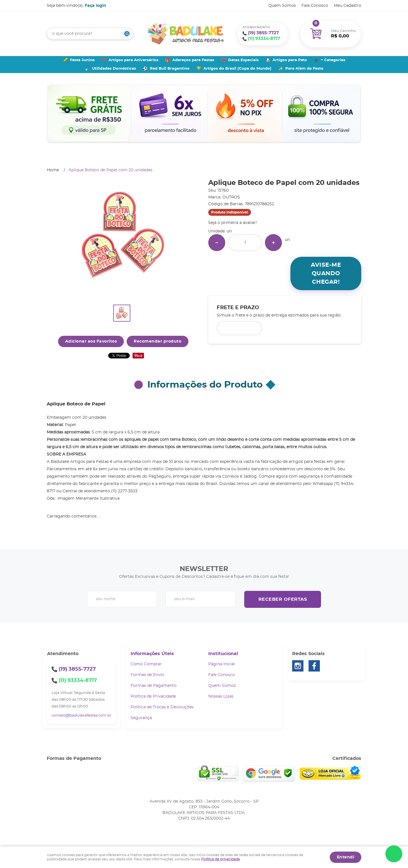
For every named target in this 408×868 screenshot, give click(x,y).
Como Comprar (146, 664)
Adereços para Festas (193, 60)
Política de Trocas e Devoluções (162, 707)
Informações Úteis (152, 654)
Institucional (223, 654)
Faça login (95, 6)
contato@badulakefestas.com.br (81, 716)
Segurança (141, 718)
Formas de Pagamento (154, 686)
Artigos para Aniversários (133, 60)
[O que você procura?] (127, 34)
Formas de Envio (147, 675)
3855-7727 (263, 33)
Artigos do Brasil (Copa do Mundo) (237, 69)
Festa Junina (82, 60)
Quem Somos (282, 6)
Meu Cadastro (348, 6)
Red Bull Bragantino (170, 69)
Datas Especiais (243, 60)
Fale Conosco (315, 6)
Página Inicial (222, 664)
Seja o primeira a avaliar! (233, 223)
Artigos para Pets (290, 60)
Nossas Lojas (221, 696)
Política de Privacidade (153, 696)
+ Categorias (333, 60)
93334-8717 (264, 39)
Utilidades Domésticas (114, 69)
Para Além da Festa (304, 69)
